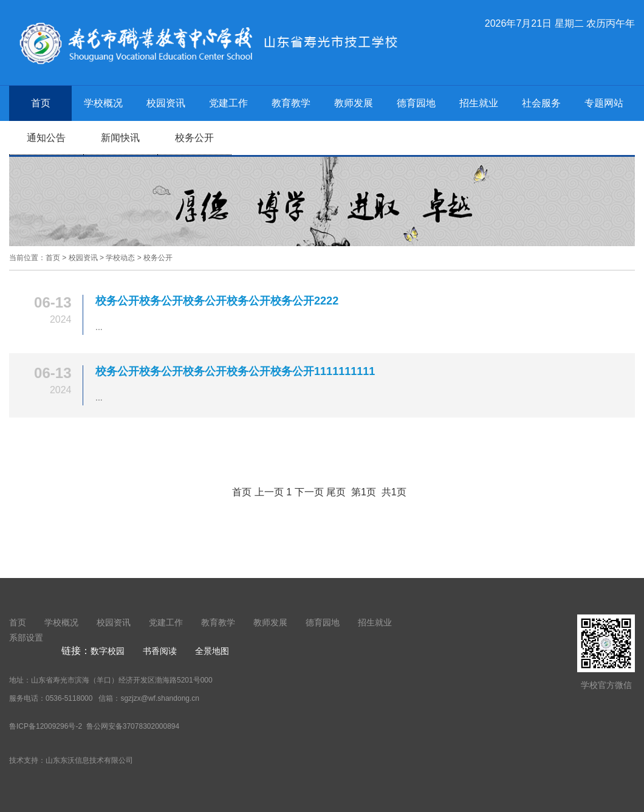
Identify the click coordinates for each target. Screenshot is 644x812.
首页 (41, 103)
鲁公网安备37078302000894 (132, 726)
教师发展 (354, 103)
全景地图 (212, 651)
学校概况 (103, 103)
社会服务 (541, 103)
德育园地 (416, 103)
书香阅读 (160, 651)
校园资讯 (166, 103)
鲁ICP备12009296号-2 (46, 726)
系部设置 (26, 638)
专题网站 (604, 103)
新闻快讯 (120, 138)
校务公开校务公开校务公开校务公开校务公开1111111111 (235, 371)
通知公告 (46, 138)
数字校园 (108, 651)
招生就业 (479, 103)
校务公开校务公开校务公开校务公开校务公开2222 (217, 301)
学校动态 (120, 258)
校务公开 (194, 138)
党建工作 (228, 103)
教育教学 (291, 103)
